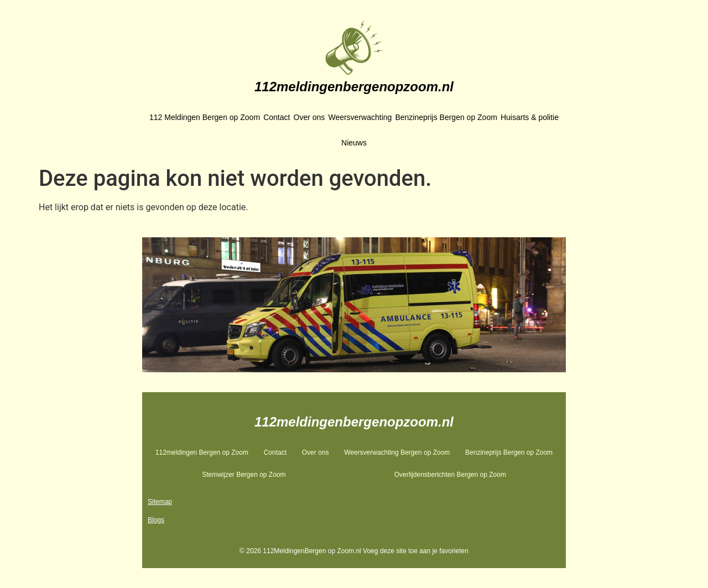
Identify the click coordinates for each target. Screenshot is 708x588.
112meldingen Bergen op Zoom (202, 452)
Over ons (309, 117)
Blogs (156, 520)
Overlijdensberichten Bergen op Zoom (450, 475)
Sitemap (160, 502)
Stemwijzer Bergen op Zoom (244, 475)
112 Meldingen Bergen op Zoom (205, 117)
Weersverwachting (360, 117)
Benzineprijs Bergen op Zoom (446, 117)
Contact (277, 117)
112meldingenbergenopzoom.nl (354, 87)
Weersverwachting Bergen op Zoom (397, 452)
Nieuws (354, 143)
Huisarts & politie (530, 117)
